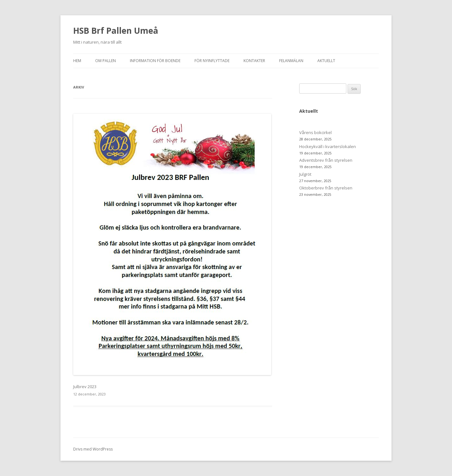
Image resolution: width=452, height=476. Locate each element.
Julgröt (305, 174)
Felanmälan (291, 61)
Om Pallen (106, 61)
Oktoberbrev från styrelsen (326, 188)
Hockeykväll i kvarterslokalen (328, 146)
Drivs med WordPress (93, 449)
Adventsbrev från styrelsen (326, 160)
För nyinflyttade (212, 61)
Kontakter (254, 61)
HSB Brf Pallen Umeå (116, 31)
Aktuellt (326, 61)
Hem (77, 61)
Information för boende (155, 61)
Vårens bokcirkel (315, 132)
